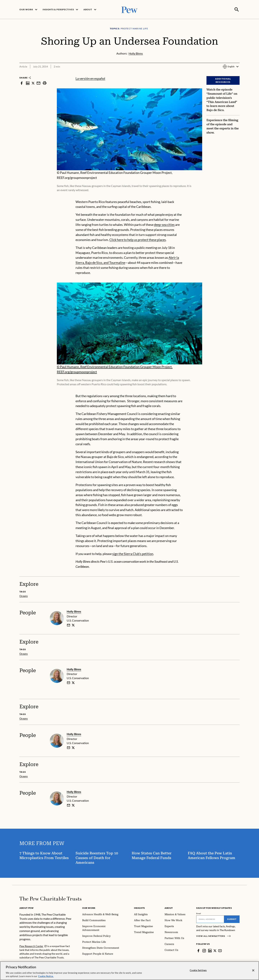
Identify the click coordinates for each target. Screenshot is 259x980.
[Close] (253, 970)
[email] (69, 625)
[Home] (50, 898)
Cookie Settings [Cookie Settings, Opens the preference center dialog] (198, 970)
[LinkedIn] (210, 950)
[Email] (210, 919)
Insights (139, 908)
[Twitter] (215, 950)
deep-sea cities (164, 224)
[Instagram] (204, 950)
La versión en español (90, 78)
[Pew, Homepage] (129, 9)
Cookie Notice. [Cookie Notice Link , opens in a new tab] (46, 976)
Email (199, 913)
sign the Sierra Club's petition (133, 553)
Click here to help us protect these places (138, 239)
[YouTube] (220, 950)
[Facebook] (198, 950)
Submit (232, 919)
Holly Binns (74, 611)
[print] (45, 83)
